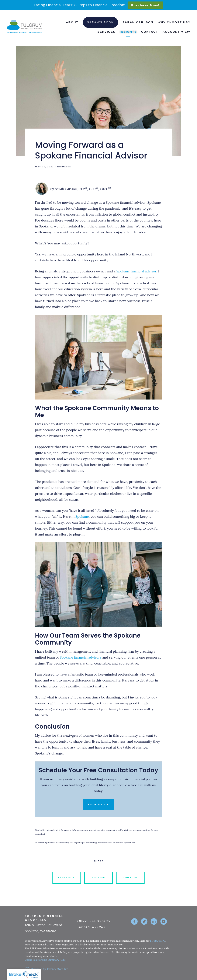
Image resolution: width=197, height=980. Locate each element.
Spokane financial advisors (80, 657)
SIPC (162, 941)
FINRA (154, 941)
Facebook (67, 878)
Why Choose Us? (174, 22)
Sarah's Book (100, 22)
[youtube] (164, 921)
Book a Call (98, 804)
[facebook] (134, 921)
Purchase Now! (145, 5)
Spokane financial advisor (136, 271)
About (72, 22)
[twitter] (144, 921)
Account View (176, 32)
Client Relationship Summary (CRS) (46, 960)
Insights (128, 32)
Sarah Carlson (138, 22)
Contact (150, 32)
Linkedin (130, 878)
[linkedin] (154, 921)
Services (106, 32)
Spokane (82, 516)
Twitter (98, 878)
